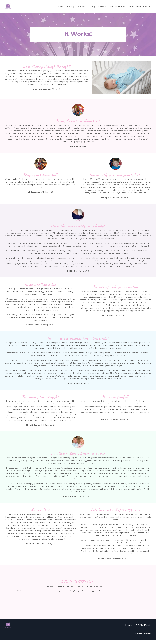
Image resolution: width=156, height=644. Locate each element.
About (68, 7)
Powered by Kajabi (143, 638)
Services (81, 7)
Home (58, 7)
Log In (147, 7)
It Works (101, 7)
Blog (91, 7)
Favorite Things (116, 7)
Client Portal (134, 7)
